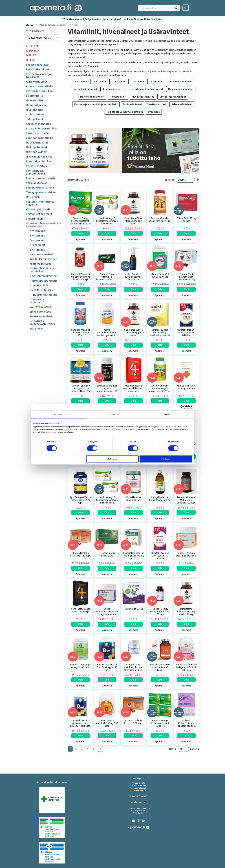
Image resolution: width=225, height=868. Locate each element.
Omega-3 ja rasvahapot (37, 301)
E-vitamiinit (37, 249)
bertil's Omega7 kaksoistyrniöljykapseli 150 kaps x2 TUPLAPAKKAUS (107, 500)
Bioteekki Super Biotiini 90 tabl (133, 499)
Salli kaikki (166, 459)
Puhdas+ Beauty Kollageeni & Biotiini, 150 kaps (160, 612)
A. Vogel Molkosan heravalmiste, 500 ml (160, 499)
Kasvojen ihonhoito (38, 124)
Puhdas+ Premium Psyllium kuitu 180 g (186, 555)
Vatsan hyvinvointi (38, 209)
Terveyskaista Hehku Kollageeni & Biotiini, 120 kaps (186, 667)
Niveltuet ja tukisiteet (40, 156)
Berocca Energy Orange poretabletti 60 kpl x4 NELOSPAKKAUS (160, 723)
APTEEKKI (32, 46)
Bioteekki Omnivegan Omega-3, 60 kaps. (81, 666)
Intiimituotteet (36, 114)
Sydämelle (36, 328)
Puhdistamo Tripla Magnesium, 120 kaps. (133, 221)
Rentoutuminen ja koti (40, 178)
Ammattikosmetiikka (40, 86)
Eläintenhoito (35, 96)
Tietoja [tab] (167, 414)
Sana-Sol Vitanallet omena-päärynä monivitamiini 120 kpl (160, 388)
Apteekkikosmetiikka (39, 91)
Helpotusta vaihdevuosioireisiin (42, 322)
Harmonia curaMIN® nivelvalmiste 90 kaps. (160, 667)
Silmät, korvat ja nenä (40, 187)
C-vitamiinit (37, 240)
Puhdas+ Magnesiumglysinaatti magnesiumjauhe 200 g (107, 612)
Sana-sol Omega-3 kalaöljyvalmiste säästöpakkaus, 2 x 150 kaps (80, 389)
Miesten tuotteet (37, 152)
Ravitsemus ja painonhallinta (35, 172)
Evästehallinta (139, 790)
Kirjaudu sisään (196, 8)
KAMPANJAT (33, 50)
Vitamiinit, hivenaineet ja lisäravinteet (42, 225)
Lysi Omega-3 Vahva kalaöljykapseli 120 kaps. (80, 500)
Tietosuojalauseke (138, 788)
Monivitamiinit (39, 285)
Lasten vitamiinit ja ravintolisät (42, 270)
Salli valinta (112, 459)
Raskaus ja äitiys (36, 166)
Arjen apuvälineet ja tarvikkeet (38, 75)
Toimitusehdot (139, 785)
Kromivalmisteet (40, 264)
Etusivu (30, 25)
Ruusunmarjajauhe (45, 295)
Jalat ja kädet (35, 119)
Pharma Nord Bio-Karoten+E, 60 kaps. (133, 722)
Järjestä (169, 180)
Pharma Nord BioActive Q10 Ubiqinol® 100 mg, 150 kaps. (186, 277)
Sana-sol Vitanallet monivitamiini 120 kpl (160, 220)
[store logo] (56, 8)
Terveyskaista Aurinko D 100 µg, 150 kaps (107, 723)
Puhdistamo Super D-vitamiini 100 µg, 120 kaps (133, 333)
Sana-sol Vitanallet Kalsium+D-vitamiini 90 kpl (81, 333)
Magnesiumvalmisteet (44, 276)
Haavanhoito (34, 100)
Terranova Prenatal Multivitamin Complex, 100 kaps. (186, 500)
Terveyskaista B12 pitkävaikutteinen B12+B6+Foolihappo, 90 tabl (80, 723)
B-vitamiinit (37, 235)
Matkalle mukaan (37, 142)
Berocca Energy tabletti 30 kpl (107, 555)
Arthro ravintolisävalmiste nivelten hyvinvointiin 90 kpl (107, 333)
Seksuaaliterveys (37, 183)
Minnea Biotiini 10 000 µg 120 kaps (160, 276)
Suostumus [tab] (58, 414)
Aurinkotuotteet (37, 81)
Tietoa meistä (138, 783)
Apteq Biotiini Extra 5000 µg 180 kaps (186, 387)
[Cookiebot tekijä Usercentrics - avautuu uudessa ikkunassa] (176, 407)
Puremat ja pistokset (39, 161)
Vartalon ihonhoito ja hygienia (40, 203)
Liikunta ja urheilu (37, 133)
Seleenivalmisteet (41, 316)
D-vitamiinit (37, 245)
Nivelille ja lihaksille (42, 290)
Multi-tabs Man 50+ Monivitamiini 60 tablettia (186, 333)
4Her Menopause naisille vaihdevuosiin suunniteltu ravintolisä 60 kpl (133, 389)
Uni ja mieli (33, 197)
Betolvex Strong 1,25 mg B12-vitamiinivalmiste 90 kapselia (107, 389)
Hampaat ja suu (36, 105)
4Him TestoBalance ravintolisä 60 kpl (80, 610)
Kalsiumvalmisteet (41, 254)
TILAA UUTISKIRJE (138, 796)
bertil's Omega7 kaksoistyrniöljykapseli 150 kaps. (107, 221)
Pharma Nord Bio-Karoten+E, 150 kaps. (81, 555)
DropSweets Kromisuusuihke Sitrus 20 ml (133, 277)
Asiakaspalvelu (138, 802)
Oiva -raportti (138, 779)
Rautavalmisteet (40, 307)
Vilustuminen (34, 218)
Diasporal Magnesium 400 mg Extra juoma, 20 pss (133, 556)
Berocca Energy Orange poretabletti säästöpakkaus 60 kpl (81, 221)
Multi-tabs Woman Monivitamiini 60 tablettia (160, 556)
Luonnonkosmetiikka (40, 138)
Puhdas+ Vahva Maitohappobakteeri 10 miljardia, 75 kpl (133, 667)
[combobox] (159, 8)
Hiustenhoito (34, 110)
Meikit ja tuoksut (37, 147)
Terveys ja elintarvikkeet (41, 192)
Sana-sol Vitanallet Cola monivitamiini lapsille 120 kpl (81, 277)
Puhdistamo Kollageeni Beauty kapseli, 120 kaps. (186, 612)
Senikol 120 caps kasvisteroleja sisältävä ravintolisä (160, 333)
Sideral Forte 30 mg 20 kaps (186, 220)
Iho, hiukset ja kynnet (43, 259)
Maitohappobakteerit (43, 281)
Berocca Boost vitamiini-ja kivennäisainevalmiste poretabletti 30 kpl (107, 277)
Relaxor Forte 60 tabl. (133, 609)
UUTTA (30, 60)
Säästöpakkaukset (38, 65)
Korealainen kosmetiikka (42, 128)
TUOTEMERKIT (35, 31)
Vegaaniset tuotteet (39, 214)
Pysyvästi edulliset (38, 69)
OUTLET (31, 55)
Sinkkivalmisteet (40, 312)
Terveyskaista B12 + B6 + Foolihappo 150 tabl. (107, 667)
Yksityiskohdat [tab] (112, 414)
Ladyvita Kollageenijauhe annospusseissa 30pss (186, 723)
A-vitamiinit (37, 231)
